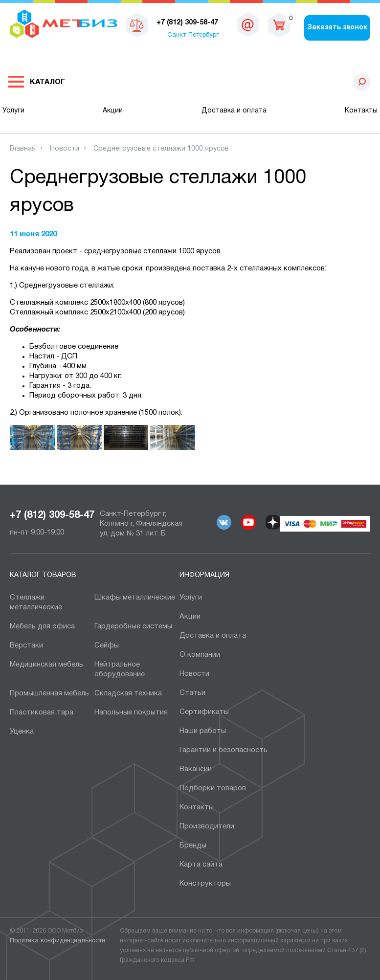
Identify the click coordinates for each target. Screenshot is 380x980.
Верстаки (26, 646)
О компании (200, 655)
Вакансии (196, 769)
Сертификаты (204, 712)
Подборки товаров (213, 788)
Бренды (193, 846)
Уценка (22, 732)
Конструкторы (205, 884)
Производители (207, 826)
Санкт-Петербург (193, 35)
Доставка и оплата (234, 111)
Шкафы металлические (135, 598)
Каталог (47, 82)
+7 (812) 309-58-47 (52, 515)
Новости (194, 674)
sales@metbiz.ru (248, 24)
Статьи (192, 693)
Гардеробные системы (133, 626)
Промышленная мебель (49, 693)
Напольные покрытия (131, 713)
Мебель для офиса (42, 626)
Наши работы (203, 731)
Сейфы (107, 646)
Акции (113, 111)
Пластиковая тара (42, 713)
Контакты (361, 111)
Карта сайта (201, 865)
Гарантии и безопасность (224, 750)
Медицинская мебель (46, 665)
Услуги (13, 111)
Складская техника (128, 693)
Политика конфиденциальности (57, 941)
